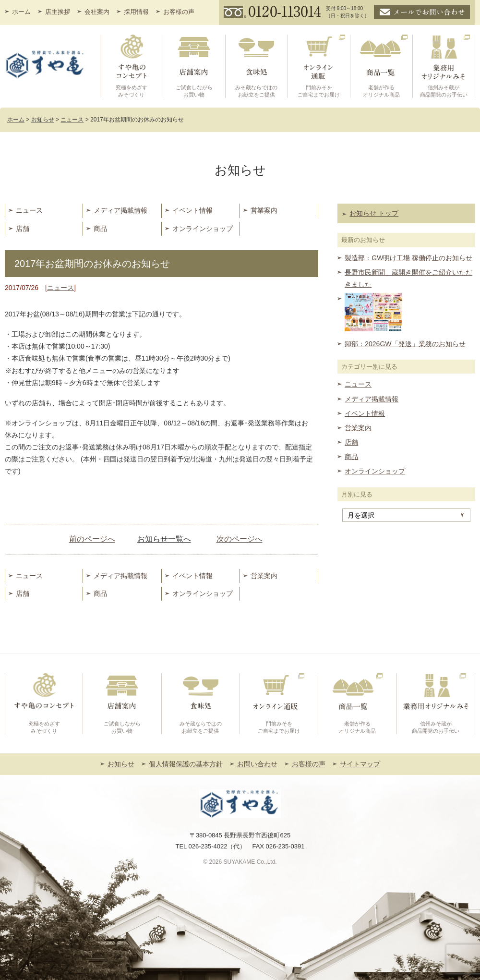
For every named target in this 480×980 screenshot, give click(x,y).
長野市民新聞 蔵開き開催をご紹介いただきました (408, 278)
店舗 (23, 229)
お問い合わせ (257, 764)
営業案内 (264, 210)
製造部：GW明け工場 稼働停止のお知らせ (408, 258)
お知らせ (121, 764)
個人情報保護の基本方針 (186, 764)
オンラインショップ (203, 229)
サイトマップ (360, 764)
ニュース (29, 210)
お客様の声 (179, 12)
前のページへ (92, 539)
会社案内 (97, 12)
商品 (100, 229)
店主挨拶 (58, 12)
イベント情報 (192, 210)
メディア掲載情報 (120, 210)
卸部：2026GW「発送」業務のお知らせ (405, 344)
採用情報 (136, 12)
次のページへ (240, 539)
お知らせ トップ (374, 213)
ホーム (21, 12)
